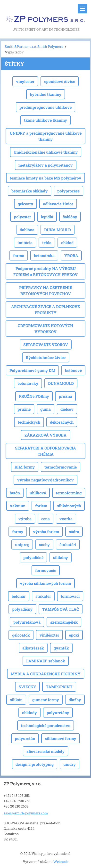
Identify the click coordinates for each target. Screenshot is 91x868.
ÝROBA (71, 255)
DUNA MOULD (58, 230)
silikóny (61, 557)
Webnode (61, 862)
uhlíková (38, 493)
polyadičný (22, 609)
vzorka (66, 519)
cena (45, 519)
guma (45, 409)
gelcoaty (25, 204)
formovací (70, 596)
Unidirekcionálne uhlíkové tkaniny (46, 152)
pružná (65, 396)
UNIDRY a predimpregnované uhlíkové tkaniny (46, 136)
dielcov (67, 409)
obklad (67, 243)
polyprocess (68, 191)
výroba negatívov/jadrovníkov (45, 480)
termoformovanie (61, 467)
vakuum (18, 506)
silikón (16, 700)
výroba (25, 519)
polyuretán (25, 738)
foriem (41, 506)
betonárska (44, 255)
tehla (47, 243)
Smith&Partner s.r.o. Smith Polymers (34, 46)
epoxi (74, 635)
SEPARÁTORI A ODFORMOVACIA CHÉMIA (45, 451)
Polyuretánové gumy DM (32, 370)
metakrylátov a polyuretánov (46, 165)
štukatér (43, 596)
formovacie (46, 570)
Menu (83, 9)
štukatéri (68, 544)
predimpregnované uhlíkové (45, 107)
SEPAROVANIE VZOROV (46, 344)
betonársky (28, 383)
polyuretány (58, 713)
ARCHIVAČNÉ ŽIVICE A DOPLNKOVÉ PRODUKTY (45, 309)
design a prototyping (35, 764)
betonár (19, 596)
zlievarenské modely (45, 751)
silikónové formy (61, 738)
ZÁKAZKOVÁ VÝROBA (45, 435)
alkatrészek (33, 648)
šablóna (27, 230)
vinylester (25, 81)
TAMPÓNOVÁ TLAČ (61, 609)
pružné (24, 409)
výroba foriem (46, 532)
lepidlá (47, 217)
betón (15, 493)
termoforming (69, 493)
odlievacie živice (58, 204)
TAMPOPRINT (59, 687)
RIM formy (25, 467)
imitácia (25, 243)
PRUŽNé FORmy (34, 396)
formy (18, 532)
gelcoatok (21, 635)
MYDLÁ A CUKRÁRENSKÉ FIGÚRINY (46, 674)
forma (19, 255)
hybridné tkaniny (46, 94)
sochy (44, 544)
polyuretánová (27, 622)
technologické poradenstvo (46, 725)
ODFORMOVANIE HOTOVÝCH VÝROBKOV (45, 329)
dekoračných (62, 422)
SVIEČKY (27, 687)
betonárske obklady (29, 191)
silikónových (69, 506)
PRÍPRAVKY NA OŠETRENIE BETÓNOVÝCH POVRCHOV (46, 290)
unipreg (22, 544)
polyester (22, 217)
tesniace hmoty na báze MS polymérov (45, 178)
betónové (73, 370)
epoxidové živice (60, 81)
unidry (70, 764)
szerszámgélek (64, 622)
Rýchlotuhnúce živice (46, 357)
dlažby (75, 700)
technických (29, 422)
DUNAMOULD (61, 383)
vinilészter (49, 635)
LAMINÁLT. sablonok (46, 661)
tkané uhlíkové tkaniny (45, 120)
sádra (74, 532)
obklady (29, 713)
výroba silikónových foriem (45, 583)
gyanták (61, 648)
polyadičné (33, 557)
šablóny (70, 217)
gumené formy (46, 700)
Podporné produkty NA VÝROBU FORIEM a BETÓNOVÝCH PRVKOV (45, 271)
